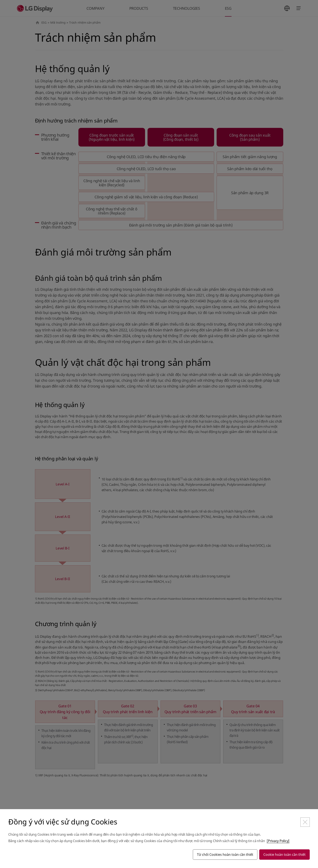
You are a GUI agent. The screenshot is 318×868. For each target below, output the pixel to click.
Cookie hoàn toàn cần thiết (284, 855)
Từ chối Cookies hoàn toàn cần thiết (225, 855)
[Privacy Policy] (278, 841)
